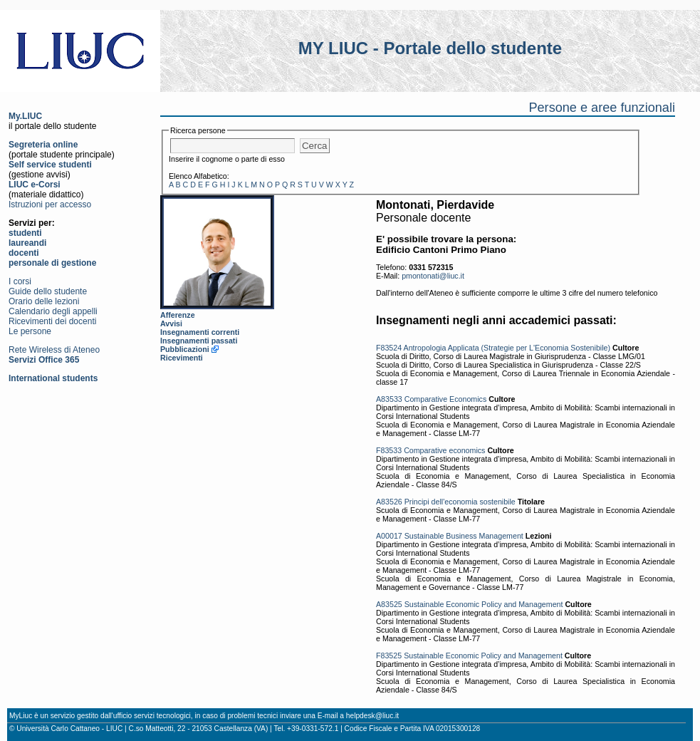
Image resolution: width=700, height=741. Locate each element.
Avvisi (171, 323)
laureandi (27, 243)
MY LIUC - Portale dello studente (430, 48)
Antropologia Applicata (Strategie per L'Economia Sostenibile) (507, 348)
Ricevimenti (182, 358)
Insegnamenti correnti (200, 332)
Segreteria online (43, 145)
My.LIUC (25, 116)
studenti (25, 233)
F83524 (389, 348)
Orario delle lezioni (44, 301)
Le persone (30, 331)
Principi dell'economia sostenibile (460, 502)
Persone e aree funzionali (602, 108)
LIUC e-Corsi (35, 185)
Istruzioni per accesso (50, 204)
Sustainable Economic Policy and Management (484, 604)
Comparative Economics (446, 399)
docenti (24, 253)
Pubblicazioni (185, 349)
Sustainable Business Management (464, 536)
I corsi (20, 281)
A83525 (389, 604)
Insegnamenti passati (199, 341)
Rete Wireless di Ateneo (54, 350)
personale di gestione (52, 263)
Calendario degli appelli (53, 311)
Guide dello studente (48, 291)
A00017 (389, 536)
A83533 (389, 399)
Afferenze (178, 315)
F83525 (389, 655)
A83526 (389, 502)
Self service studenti (50, 165)
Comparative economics (444, 450)
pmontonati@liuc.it (433, 276)
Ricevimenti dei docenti (52, 321)
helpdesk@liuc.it (372, 716)
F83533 (389, 450)
